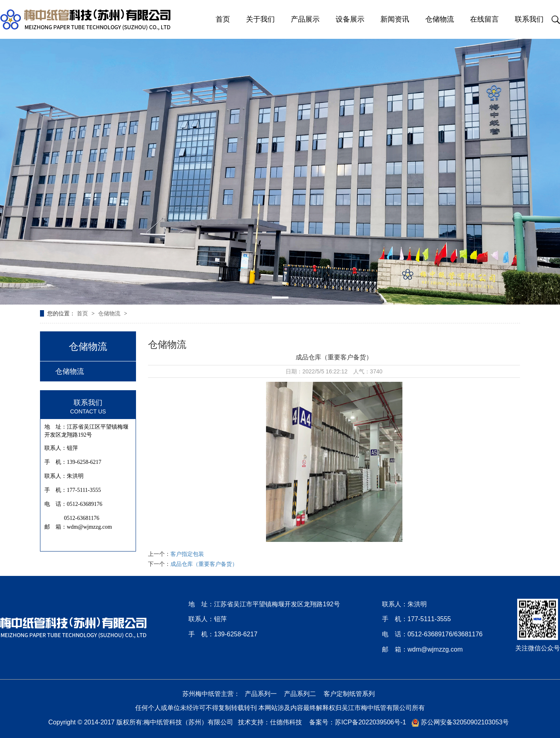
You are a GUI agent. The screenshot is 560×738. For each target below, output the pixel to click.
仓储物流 (440, 19)
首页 (223, 19)
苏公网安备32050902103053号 (460, 722)
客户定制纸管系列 (349, 694)
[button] (280, 298)
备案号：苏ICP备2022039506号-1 (358, 722)
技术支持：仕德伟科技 (270, 722)
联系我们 (529, 19)
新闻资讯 (395, 19)
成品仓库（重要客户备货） (204, 564)
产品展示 (305, 19)
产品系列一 (261, 694)
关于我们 (260, 19)
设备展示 (350, 19)
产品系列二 (300, 694)
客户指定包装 (187, 554)
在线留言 (484, 19)
